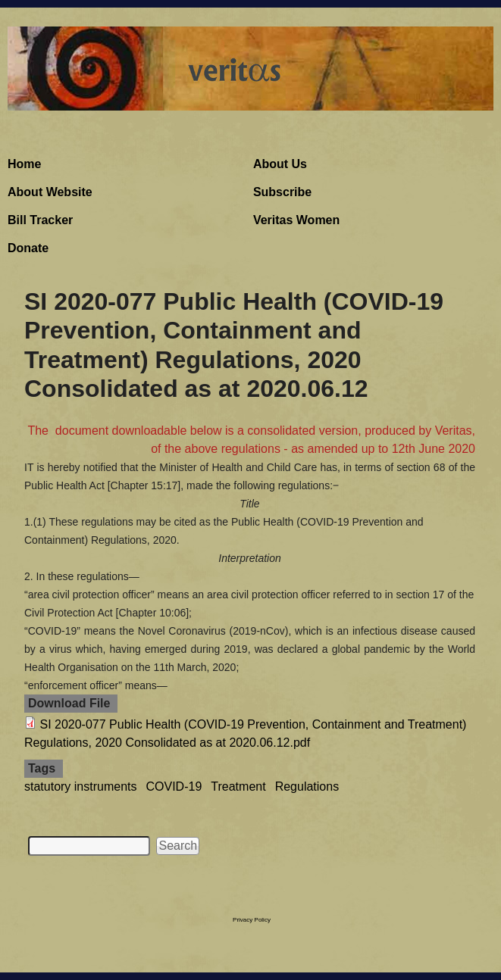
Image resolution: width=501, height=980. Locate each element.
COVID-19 (174, 786)
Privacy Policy (252, 920)
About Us (280, 164)
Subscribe (282, 192)
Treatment (238, 786)
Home (24, 164)
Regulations (307, 786)
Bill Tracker (40, 220)
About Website (50, 192)
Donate (28, 248)
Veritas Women (296, 220)
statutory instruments (81, 786)
